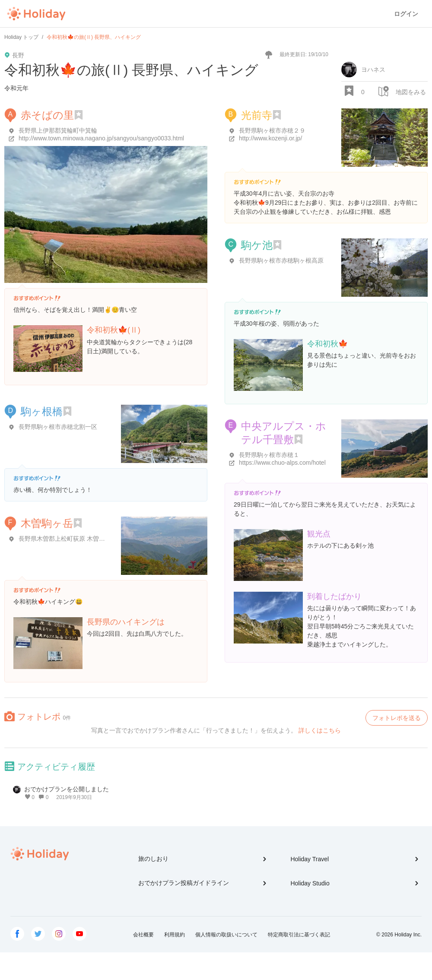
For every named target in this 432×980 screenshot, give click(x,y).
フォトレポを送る (397, 718)
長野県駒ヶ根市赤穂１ (269, 455)
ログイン (406, 14)
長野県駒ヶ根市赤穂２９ (272, 130)
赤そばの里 (47, 115)
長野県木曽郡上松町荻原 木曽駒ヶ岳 (68, 539)
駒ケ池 (257, 245)
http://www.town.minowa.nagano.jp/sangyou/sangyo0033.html (101, 138)
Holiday (36, 14)
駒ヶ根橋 (42, 411)
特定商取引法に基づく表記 (299, 935)
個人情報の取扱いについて (226, 935)
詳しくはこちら (320, 730)
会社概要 (143, 935)
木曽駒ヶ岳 (47, 523)
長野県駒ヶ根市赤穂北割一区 (58, 427)
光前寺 (257, 115)
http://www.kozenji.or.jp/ (270, 138)
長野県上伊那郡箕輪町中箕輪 (58, 130)
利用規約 (175, 935)
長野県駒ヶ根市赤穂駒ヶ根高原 (281, 260)
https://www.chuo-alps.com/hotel (282, 463)
